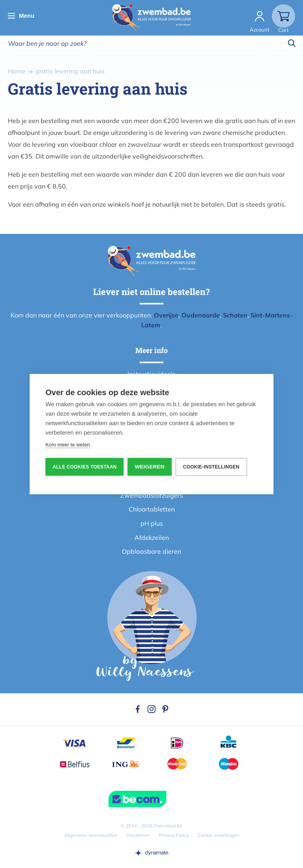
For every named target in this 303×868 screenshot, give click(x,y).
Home (17, 71)
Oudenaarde (201, 315)
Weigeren (150, 467)
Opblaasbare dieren (151, 551)
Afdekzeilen (152, 538)
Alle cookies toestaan (84, 467)
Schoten (235, 315)
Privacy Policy (174, 835)
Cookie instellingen (218, 835)
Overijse (166, 315)
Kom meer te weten (68, 445)
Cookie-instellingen (211, 467)
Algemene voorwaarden (91, 835)
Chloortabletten (152, 509)
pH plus (152, 523)
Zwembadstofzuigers (152, 495)
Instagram (151, 709)
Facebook (138, 709)
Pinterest (165, 709)
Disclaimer (138, 835)
